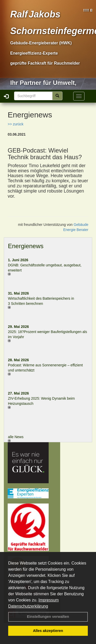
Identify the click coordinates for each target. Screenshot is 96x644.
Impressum (49, 600)
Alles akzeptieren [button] (48, 631)
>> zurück (15, 124)
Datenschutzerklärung (28, 606)
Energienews (26, 246)
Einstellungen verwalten (48, 617)
